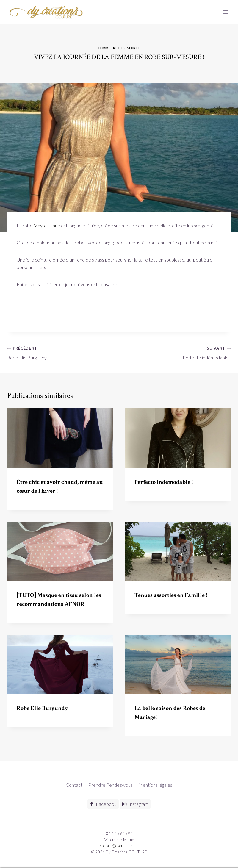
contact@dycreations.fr (119, 846)
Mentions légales (155, 785)
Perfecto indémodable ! (177, 352)
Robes (119, 48)
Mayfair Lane (47, 225)
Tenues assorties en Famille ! (171, 595)
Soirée (133, 48)
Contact (74, 785)
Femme (105, 48)
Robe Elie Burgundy (61, 352)
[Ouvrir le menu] (225, 12)
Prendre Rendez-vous (111, 785)
